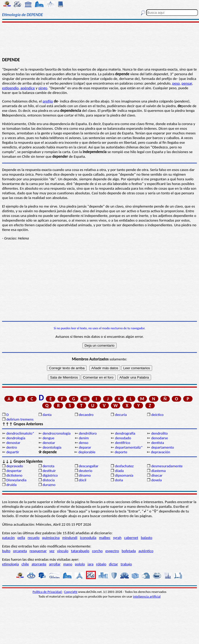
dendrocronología (56, 433)
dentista (158, 443)
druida (11, 485)
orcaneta (20, 551)
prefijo (48, 101)
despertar (14, 471)
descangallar (89, 466)
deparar (85, 447)
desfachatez (124, 466)
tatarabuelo (80, 551)
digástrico (50, 475)
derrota (48, 466)
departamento (163, 447)
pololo (80, 564)
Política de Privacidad (48, 592)
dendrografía (125, 433)
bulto (6, 551)
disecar (157, 475)
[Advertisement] (99, 39)
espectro (112, 551)
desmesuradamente (167, 466)
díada (119, 471)
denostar (13, 443)
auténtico (146, 551)
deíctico (158, 415)
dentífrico (123, 443)
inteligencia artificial (147, 596)
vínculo (63, 551)
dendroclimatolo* (20, 433)
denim (84, 438)
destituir (49, 471)
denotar (49, 443)
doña (119, 480)
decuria (121, 415)
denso (84, 443)
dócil (83, 480)
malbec (105, 538)
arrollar (55, 564)
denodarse (160, 438)
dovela (157, 480)
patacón (8, 538)
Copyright (71, 592)
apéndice (28, 88)
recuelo (34, 538)
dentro (12, 447)
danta (47, 415)
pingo (43, 88)
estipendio (10, 88)
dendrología (16, 438)
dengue (48, 438)
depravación (160, 452)
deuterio (86, 471)
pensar (187, 83)
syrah (117, 538)
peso (176, 83)
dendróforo (88, 433)
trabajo (126, 564)
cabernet (131, 538)
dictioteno (14, 475)
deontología (52, 447)
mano (68, 564)
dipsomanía (124, 475)
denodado (123, 438)
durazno (49, 485)
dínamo (85, 475)
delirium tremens (20, 419)
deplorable (87, 452)
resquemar (38, 551)
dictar (113, 564)
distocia (49, 480)
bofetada (129, 551)
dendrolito (160, 433)
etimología (10, 564)
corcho (97, 551)
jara (91, 564)
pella (21, 538)
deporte (121, 452)
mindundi (70, 538)
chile (25, 564)
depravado (15, 466)
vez (52, 551)
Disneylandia (16, 480)
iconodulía (88, 538)
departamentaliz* (129, 447)
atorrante (39, 564)
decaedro (86, 415)
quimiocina (51, 538)
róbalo (101, 564)
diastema (159, 471)
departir (13, 452)
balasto (146, 538)
